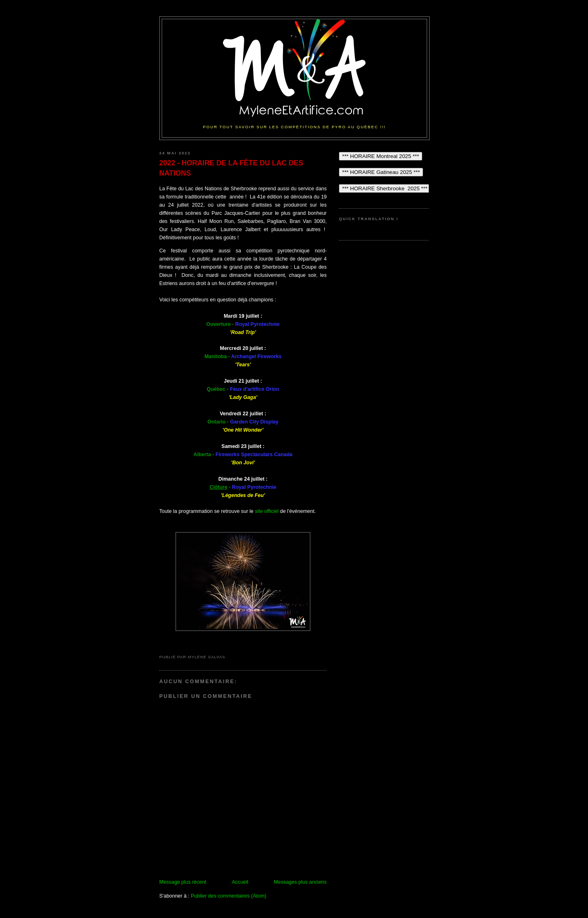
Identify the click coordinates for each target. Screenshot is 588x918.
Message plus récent (183, 882)
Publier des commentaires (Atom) (228, 896)
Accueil (240, 882)
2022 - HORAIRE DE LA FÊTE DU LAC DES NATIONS (231, 168)
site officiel (267, 511)
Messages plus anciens (300, 882)
